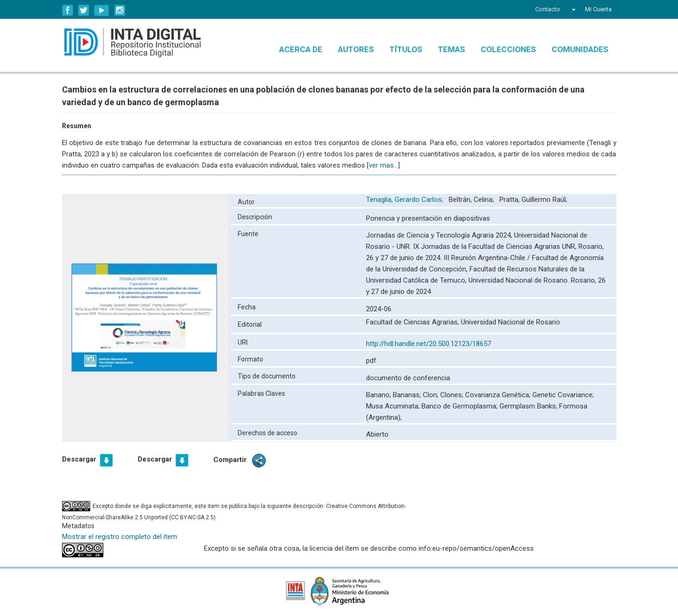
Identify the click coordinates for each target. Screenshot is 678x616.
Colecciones (508, 49)
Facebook (68, 10)
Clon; (432, 395)
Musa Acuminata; (394, 406)
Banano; (379, 395)
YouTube (102, 10)
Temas (452, 49)
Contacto (548, 9)
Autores (356, 49)
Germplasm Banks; (529, 406)
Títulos (406, 49)
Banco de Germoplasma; (460, 406)
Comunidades (580, 49)
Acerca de (301, 49)
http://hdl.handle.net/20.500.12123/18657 (429, 344)
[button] (573, 9)
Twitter (84, 10)
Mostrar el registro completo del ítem (120, 537)
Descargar (79, 459)
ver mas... (383, 165)
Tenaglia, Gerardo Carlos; (405, 200)
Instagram (120, 10)
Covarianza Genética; (499, 395)
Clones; (453, 395)
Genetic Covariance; (563, 395)
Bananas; (408, 395)
